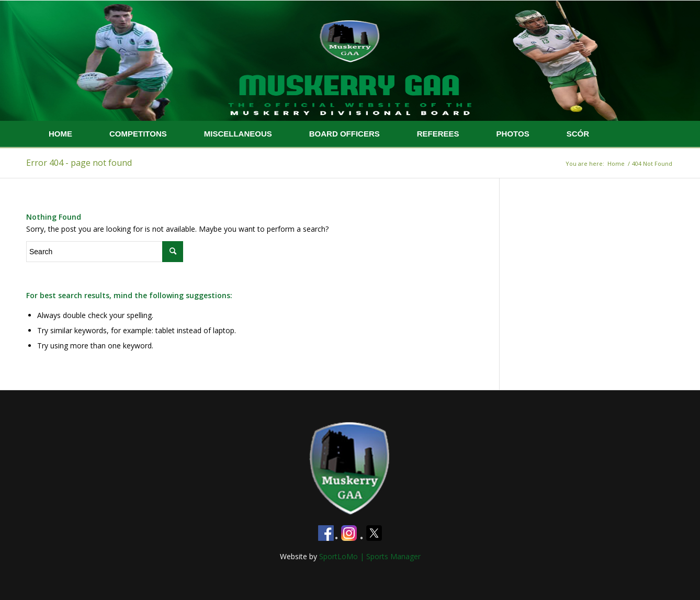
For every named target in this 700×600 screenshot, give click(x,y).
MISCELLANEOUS (238, 134)
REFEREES (438, 134)
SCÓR (578, 134)
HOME (60, 134)
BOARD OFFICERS (345, 134)
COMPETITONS (138, 134)
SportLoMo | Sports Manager (370, 556)
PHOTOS (513, 134)
